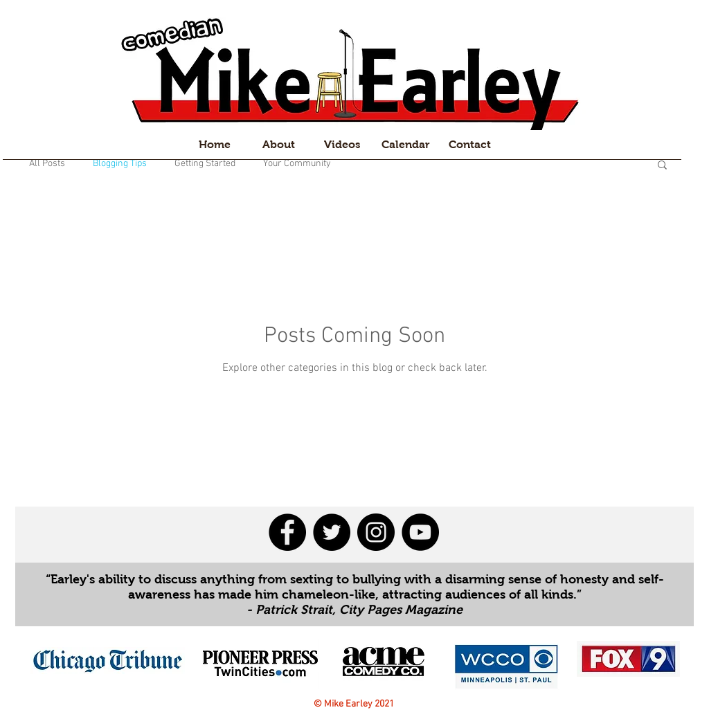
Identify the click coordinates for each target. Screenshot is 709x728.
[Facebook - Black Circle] (287, 532)
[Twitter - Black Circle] (332, 532)
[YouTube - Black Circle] (420, 532)
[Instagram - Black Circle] (376, 532)
